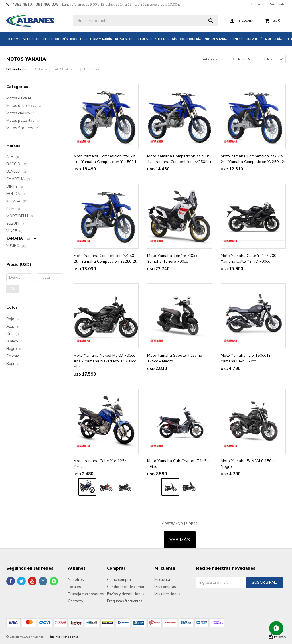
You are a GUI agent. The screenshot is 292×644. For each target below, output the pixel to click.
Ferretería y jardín (96, 39)
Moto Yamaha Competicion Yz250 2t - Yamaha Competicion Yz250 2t (105, 259)
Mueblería (274, 39)
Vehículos (32, 39)
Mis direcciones (167, 594)
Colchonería (190, 39)
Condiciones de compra (127, 587)
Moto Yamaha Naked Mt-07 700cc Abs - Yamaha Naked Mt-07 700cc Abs (105, 361)
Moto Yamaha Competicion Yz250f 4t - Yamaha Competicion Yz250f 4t (179, 159)
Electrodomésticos (60, 39)
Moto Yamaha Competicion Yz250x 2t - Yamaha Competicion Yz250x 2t (253, 159)
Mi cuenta (162, 580)
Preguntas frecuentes (125, 601)
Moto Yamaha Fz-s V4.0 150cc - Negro (250, 464)
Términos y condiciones (63, 637)
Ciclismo (13, 39)
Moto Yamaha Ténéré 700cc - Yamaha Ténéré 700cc (174, 259)
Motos (39, 69)
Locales (74, 587)
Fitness (236, 39)
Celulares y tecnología (157, 39)
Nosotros (76, 580)
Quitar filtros (89, 69)
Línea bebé (254, 39)
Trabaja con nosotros (86, 594)
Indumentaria (215, 39)
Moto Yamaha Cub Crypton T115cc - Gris (179, 464)
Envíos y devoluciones (126, 594)
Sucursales (278, 4)
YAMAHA (61, 69)
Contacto (257, 4)
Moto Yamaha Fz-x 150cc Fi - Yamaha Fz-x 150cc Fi (247, 358)
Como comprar (120, 580)
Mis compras (165, 587)
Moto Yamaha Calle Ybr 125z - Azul (101, 464)
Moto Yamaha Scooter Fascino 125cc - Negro (175, 358)
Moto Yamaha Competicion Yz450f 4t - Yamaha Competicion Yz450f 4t (106, 159)
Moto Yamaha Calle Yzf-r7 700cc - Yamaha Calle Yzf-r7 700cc (252, 259)
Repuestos (124, 39)
